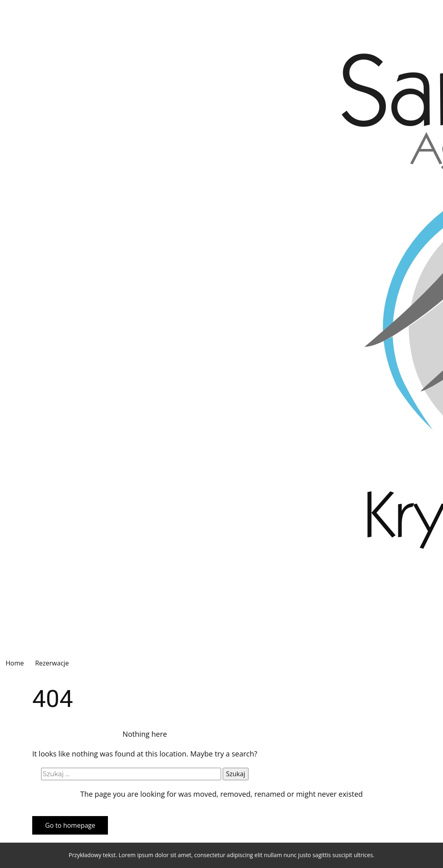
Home (15, 663)
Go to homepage (70, 825)
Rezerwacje (52, 663)
